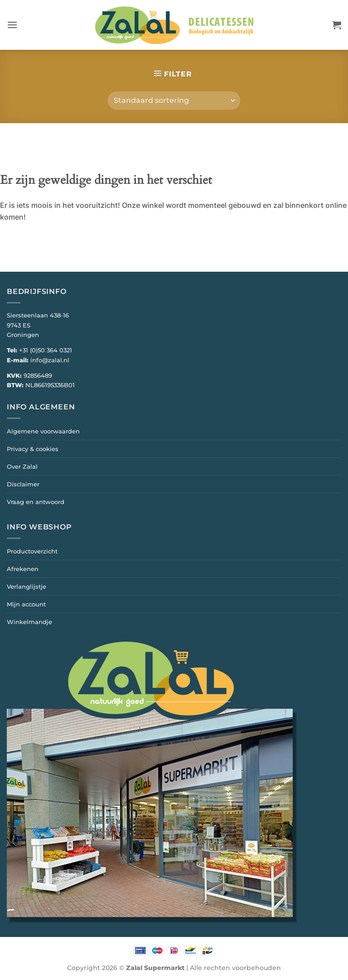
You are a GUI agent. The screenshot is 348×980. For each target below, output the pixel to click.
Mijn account (26, 604)
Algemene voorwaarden (43, 431)
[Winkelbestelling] (174, 101)
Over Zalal (22, 466)
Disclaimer (23, 484)
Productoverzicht (32, 551)
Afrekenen (23, 569)
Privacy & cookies (33, 449)
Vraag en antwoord (36, 502)
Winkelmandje (29, 622)
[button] (12, 25)
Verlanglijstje (27, 586)
